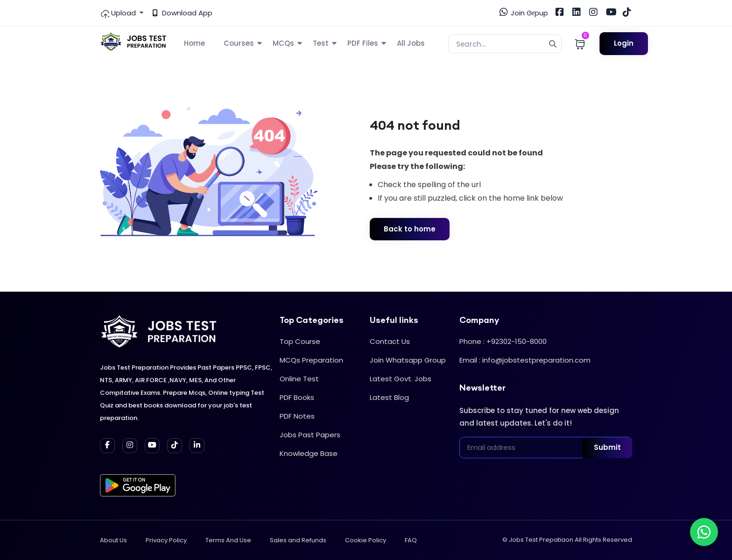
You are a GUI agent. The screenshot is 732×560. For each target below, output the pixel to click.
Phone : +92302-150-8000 (503, 341)
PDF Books (297, 397)
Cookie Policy (366, 540)
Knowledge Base (309, 453)
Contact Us (390, 341)
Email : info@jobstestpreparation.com (525, 360)
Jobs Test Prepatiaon (541, 540)
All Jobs (411, 43)
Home (194, 43)
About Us (113, 540)
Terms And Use (228, 540)
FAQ (411, 540)
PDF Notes (297, 416)
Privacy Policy (166, 540)
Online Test (299, 379)
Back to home (410, 229)
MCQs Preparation (311, 360)
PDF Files (363, 43)
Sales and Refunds (298, 540)
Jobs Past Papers (310, 435)
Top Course (300, 341)
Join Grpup (524, 13)
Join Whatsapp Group (408, 360)
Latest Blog (389, 397)
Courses (239, 43)
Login (624, 43)
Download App (183, 13)
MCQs (283, 43)
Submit (607, 447)
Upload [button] (119, 13)
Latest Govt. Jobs (401, 379)
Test (321, 43)
